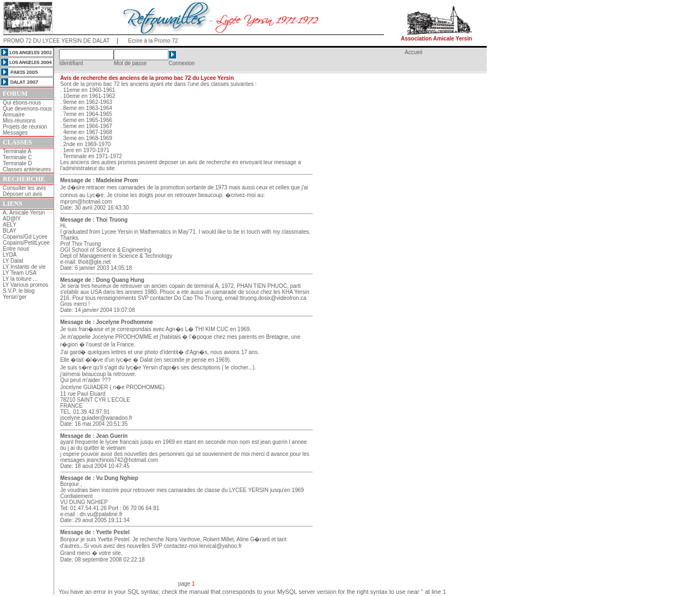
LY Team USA (20, 273)
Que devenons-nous (27, 109)
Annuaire (14, 115)
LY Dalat (13, 261)
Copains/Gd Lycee (25, 237)
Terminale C (17, 157)
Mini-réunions (19, 121)
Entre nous (16, 249)
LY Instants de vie (24, 267)
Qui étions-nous (22, 103)
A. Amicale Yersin (24, 213)
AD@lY (12, 219)
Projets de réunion (25, 127)
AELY (10, 225)
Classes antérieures (27, 169)
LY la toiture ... (20, 279)
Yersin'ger (15, 297)
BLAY (10, 231)
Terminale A (17, 151)
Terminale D (17, 163)
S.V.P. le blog (19, 291)
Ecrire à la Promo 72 (153, 41)
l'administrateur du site (87, 168)
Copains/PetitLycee (26, 243)
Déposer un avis (22, 194)
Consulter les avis (24, 188)
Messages (15, 133)
